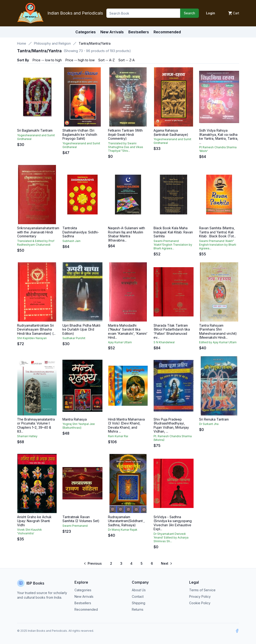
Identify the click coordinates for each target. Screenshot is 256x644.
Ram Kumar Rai (118, 436)
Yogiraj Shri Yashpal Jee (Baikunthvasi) (79, 426)
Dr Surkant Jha (209, 424)
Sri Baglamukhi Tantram (35, 130)
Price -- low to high (47, 60)
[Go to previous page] (93, 563)
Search (190, 13)
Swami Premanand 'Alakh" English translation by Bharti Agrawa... (218, 245)
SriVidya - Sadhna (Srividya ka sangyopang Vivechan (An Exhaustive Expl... (173, 523)
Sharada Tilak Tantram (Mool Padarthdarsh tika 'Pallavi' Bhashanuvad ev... (172, 331)
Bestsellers (83, 603)
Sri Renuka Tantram (214, 419)
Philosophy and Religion (52, 43)
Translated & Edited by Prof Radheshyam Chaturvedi (36, 243)
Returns (138, 609)
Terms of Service (202, 590)
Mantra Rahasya (75, 419)
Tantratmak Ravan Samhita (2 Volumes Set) (81, 519)
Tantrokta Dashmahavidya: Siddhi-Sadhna (81, 232)
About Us (139, 590)
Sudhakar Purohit (74, 338)
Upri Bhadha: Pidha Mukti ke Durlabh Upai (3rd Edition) (81, 329)
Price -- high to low (80, 60)
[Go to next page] (166, 563)
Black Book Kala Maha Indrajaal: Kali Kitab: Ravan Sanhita (173, 232)
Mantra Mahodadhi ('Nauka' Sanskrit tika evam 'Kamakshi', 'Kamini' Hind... (128, 331)
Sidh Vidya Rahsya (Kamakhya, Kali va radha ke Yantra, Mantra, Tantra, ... (219, 136)
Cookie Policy (200, 603)
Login (211, 13)
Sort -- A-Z (106, 60)
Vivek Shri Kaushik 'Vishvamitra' (29, 531)
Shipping (139, 603)
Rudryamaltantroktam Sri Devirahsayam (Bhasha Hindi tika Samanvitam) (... (36, 329)
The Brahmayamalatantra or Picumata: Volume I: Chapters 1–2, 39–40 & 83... (36, 425)
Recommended (86, 609)
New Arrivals (84, 596)
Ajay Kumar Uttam (120, 342)
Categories (86, 32)
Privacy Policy (200, 596)
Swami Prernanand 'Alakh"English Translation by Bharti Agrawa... (173, 245)
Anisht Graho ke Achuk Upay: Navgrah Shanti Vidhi (34, 521)
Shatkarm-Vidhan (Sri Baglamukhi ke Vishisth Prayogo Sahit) (80, 134)
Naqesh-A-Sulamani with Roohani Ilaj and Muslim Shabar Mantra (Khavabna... (126, 234)
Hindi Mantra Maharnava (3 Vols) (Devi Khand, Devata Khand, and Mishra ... (126, 425)
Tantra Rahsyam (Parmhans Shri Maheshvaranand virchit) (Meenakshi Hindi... (218, 331)
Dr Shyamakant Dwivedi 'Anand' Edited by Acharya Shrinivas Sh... (171, 537)
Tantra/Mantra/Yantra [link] (95, 43)
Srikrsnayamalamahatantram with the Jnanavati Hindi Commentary (38, 232)
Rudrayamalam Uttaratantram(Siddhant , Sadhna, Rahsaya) (126, 521)
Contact (138, 596)
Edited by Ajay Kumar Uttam (218, 342)
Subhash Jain (71, 241)
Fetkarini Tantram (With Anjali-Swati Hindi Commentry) (125, 134)
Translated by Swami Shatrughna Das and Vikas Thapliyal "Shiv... (126, 147)
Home (22, 43)
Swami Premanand (75, 526)
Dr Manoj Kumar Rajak (123, 530)
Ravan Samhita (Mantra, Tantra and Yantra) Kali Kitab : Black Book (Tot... (217, 232)
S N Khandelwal (164, 342)
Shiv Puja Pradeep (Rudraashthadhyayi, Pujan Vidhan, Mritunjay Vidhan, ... (171, 425)
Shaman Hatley (27, 436)
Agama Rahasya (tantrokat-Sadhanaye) (171, 132)
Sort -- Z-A (126, 60)
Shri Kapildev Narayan (32, 338)
